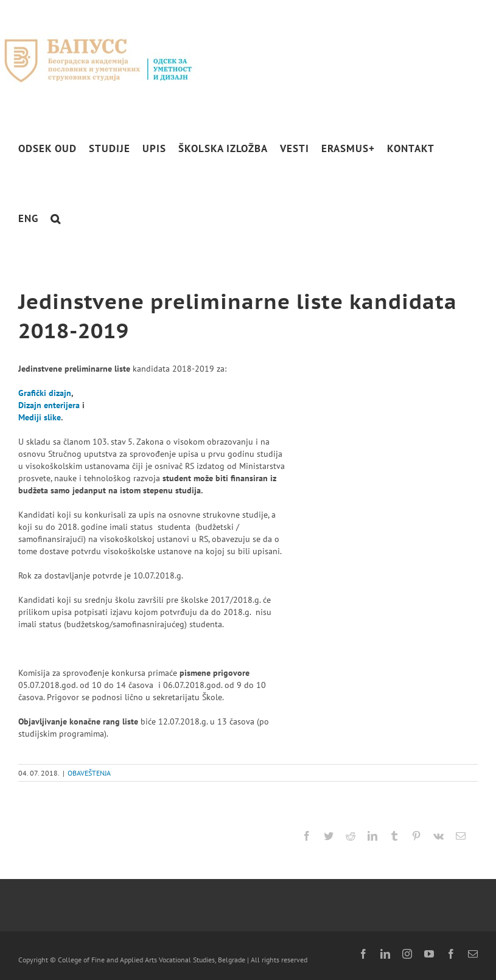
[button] (56, 219)
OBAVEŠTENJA (89, 773)
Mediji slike (40, 417)
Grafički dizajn (45, 393)
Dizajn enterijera (49, 405)
